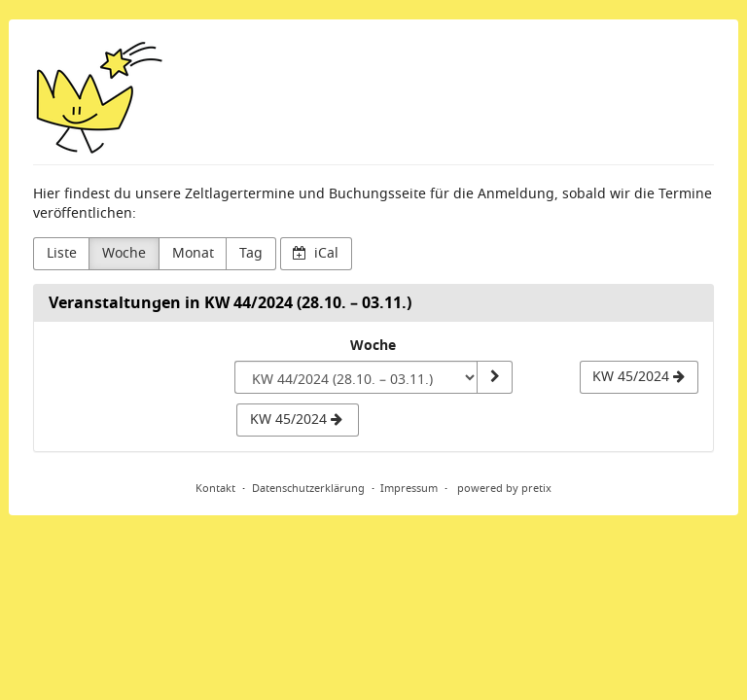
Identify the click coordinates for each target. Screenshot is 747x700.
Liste (62, 253)
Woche (124, 253)
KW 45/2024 (296, 420)
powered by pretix (504, 488)
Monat (193, 253)
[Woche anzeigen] (494, 377)
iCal (316, 253)
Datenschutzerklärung (308, 488)
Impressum (409, 488)
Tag (251, 253)
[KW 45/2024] (639, 377)
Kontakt (215, 488)
